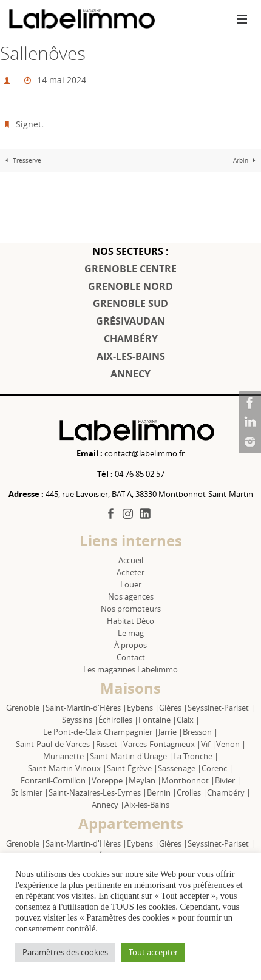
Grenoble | (26, 708)
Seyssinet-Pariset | (221, 708)
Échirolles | (118, 720)
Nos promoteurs (131, 609)
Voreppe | (110, 780)
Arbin (246, 161)
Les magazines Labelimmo (130, 669)
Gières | (173, 708)
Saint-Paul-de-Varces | (56, 744)
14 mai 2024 (62, 80)
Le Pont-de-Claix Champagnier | (101, 732)
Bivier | (228, 780)
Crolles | (192, 792)
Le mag (131, 633)
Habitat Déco (130, 621)
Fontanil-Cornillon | (56, 780)
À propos (130, 645)
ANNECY (130, 374)
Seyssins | (80, 720)
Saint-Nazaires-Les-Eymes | (98, 792)
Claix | (188, 720)
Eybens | (143, 708)
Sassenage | (180, 768)
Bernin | (162, 792)
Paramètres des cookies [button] (65, 952)
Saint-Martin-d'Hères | (86, 708)
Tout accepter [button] (153, 952)
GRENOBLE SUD (130, 303)
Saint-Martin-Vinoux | (67, 768)
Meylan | (145, 780)
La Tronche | (196, 756)
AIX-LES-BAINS (131, 356)
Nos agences (131, 596)
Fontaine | (158, 720)
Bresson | (200, 732)
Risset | (110, 744)
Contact (131, 657)
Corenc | (217, 768)
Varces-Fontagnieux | (162, 744)
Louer (131, 584)
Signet (29, 124)
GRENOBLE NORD (130, 286)
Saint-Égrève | (132, 768)
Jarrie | (171, 732)
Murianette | (66, 756)
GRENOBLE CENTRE (130, 269)
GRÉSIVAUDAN (130, 321)
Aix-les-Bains (147, 805)
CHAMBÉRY (131, 339)
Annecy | (108, 805)
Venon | (231, 744)
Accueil (131, 560)
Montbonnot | (188, 780)
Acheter (130, 572)
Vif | (208, 744)
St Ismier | (30, 792)
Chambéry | (229, 792)
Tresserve (22, 161)
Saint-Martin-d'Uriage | (131, 756)
